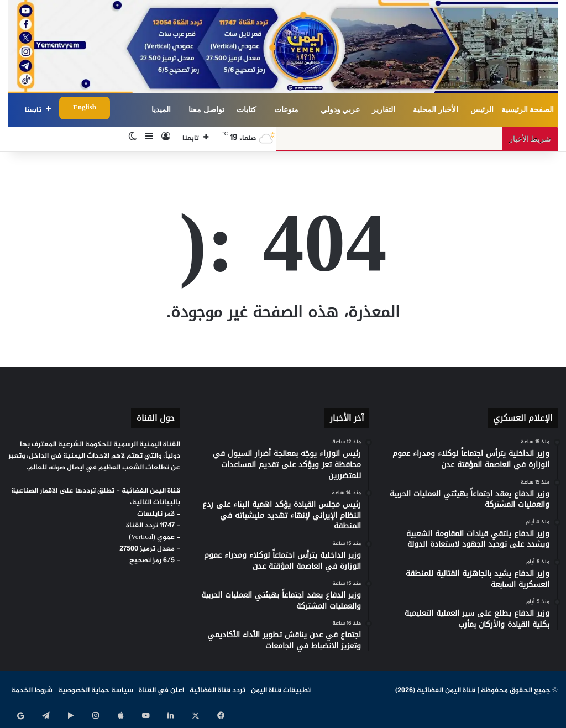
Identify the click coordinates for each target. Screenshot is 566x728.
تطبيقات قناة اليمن (281, 690)
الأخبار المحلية (436, 110)
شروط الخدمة (32, 690)
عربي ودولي (340, 110)
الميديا (161, 110)
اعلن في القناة (161, 690)
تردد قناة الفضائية (218, 690)
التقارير (384, 110)
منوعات (286, 110)
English (85, 108)
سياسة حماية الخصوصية (96, 690)
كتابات (247, 110)
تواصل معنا (206, 110)
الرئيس (482, 110)
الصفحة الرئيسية (528, 110)
